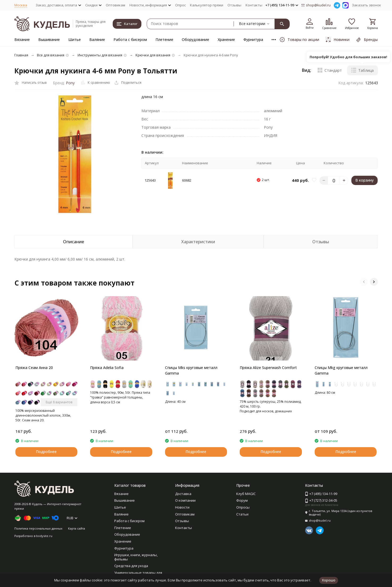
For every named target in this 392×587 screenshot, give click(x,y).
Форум (242, 500)
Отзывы (234, 5)
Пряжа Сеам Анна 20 (34, 368)
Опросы (243, 507)
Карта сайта (77, 528)
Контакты (254, 5)
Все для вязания (51, 55)
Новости (182, 507)
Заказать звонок (366, 5)
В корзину (364, 180)
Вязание (22, 39)
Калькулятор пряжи (207, 5)
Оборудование (195, 39)
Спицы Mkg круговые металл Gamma (341, 370)
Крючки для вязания (153, 55)
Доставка (183, 494)
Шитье (75, 39)
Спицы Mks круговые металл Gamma (191, 370)
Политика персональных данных (38, 528)
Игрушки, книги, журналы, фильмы (136, 557)
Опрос (180, 5)
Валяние (97, 39)
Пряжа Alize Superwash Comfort (268, 368)
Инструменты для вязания (100, 55)
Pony (70, 83)
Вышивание (49, 39)
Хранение (226, 39)
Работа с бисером (130, 39)
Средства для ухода (131, 566)
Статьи (242, 514)
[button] (364, 282)
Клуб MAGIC (246, 494)
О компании (185, 500)
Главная (21, 55)
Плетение (164, 39)
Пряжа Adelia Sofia (107, 368)
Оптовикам (115, 5)
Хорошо (329, 580)
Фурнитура (253, 39)
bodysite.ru (44, 536)
